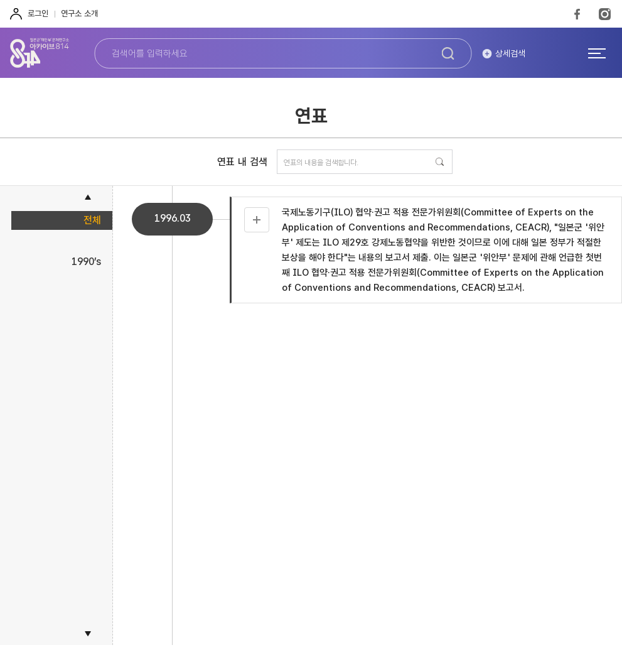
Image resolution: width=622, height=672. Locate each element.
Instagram (605, 14)
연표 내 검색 (242, 162)
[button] (56, 197)
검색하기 (448, 53)
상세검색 (510, 53)
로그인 (38, 14)
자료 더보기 (257, 220)
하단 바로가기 (0, 0)
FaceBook (577, 14)
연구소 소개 (79, 14)
